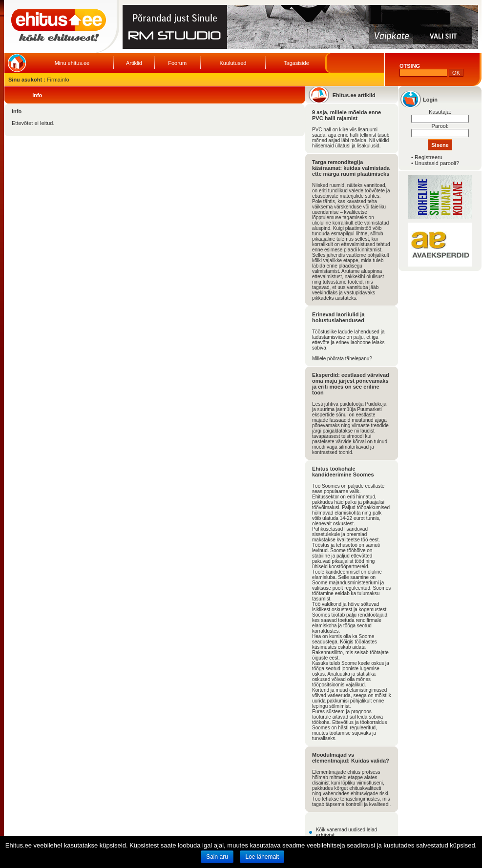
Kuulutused (233, 63)
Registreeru (429, 157)
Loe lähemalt (262, 857)
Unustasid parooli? (437, 163)
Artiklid (134, 63)
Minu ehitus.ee (72, 63)
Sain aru (217, 857)
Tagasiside (296, 63)
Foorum (177, 63)
